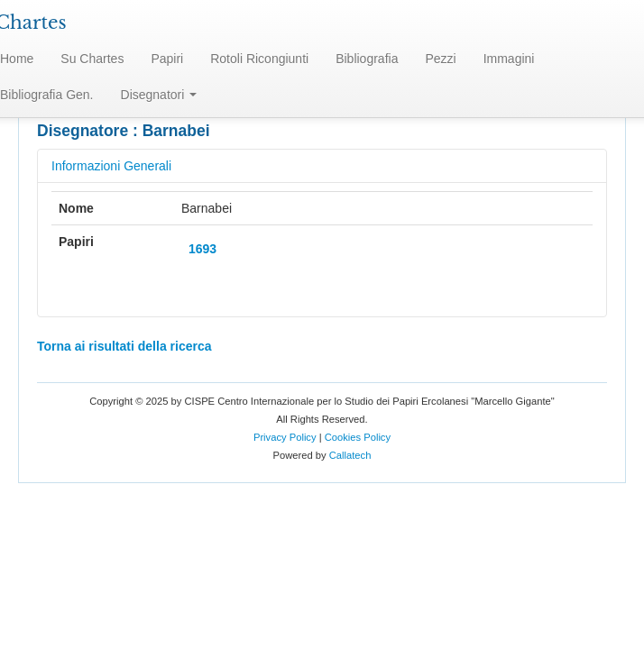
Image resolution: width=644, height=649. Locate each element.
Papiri (167, 59)
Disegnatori (159, 95)
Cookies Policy (358, 437)
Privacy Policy (285, 437)
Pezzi (440, 59)
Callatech (350, 455)
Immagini (509, 59)
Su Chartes (92, 59)
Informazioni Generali (111, 166)
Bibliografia (367, 59)
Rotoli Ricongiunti (259, 59)
